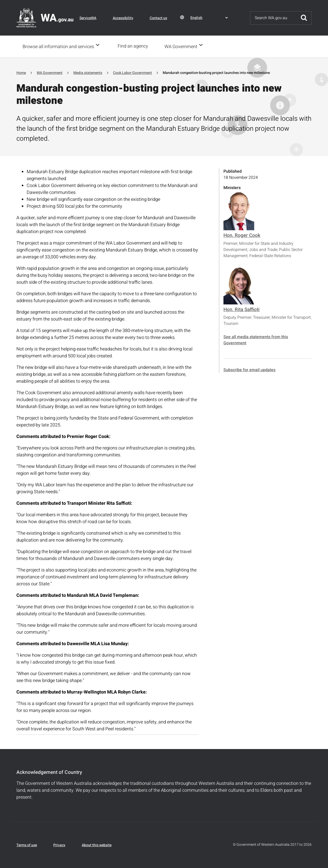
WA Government (182, 46)
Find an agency (134, 46)
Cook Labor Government (132, 72)
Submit (304, 18)
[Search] (273, 18)
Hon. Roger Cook (242, 235)
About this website (97, 845)
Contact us (158, 18)
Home (21, 72)
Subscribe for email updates (249, 369)
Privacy (59, 845)
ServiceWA (88, 18)
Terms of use (27, 845)
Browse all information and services (58, 46)
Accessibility (123, 18)
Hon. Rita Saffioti (242, 309)
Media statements (88, 72)
